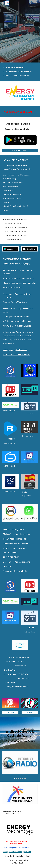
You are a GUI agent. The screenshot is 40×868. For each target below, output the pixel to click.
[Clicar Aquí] (10, 712)
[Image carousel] (20, 765)
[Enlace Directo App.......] (20, 150)
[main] (20, 72)
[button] (3, 3)
